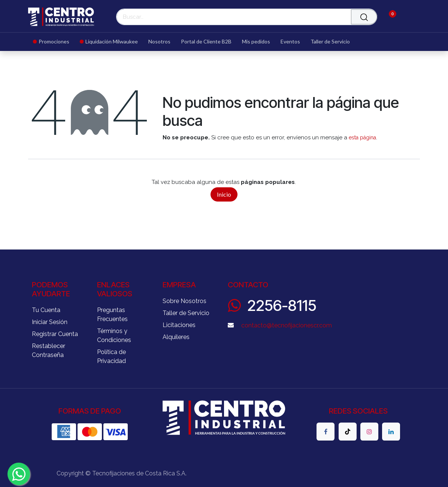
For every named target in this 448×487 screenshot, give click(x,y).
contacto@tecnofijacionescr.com (287, 325)
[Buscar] (364, 17)
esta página (362, 137)
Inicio (224, 194)
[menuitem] (54, 42)
